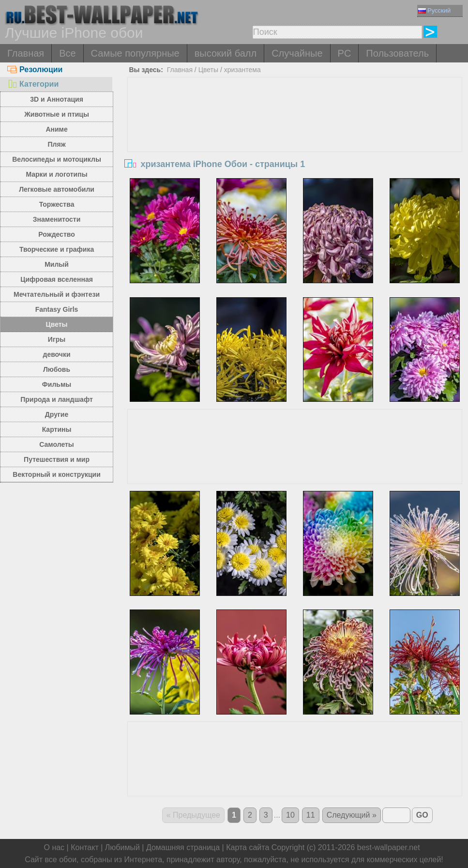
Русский (434, 10)
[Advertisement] (295, 150)
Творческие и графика (57, 249)
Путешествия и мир (57, 459)
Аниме (56, 129)
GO (422, 815)
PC (345, 53)
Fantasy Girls (57, 309)
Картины (57, 429)
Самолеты (57, 444)
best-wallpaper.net (389, 847)
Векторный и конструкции (57, 474)
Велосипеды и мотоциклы (57, 159)
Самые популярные (135, 53)
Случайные (297, 53)
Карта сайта (248, 847)
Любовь (57, 369)
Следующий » (352, 815)
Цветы (57, 324)
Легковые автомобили (57, 189)
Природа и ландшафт (57, 399)
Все (67, 53)
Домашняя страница (183, 847)
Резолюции (35, 69)
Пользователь (397, 53)
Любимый (122, 847)
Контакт (85, 847)
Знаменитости (57, 219)
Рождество (56, 234)
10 (290, 815)
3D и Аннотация (57, 99)
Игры (57, 339)
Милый (57, 264)
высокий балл (226, 53)
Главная (26, 53)
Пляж (57, 144)
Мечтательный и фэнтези (57, 294)
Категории (33, 84)
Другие (57, 414)
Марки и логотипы (56, 174)
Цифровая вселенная (57, 279)
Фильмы (57, 384)
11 (311, 815)
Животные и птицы (57, 114)
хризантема (242, 70)
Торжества (57, 204)
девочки (57, 354)
